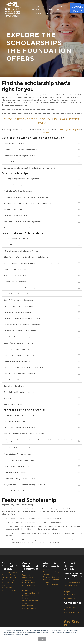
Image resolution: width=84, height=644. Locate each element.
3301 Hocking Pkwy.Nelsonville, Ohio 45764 (72, 585)
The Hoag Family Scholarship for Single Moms (42, 222)
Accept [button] (42, 639)
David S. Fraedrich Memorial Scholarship (42, 150)
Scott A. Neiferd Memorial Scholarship (42, 380)
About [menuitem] (50, 6)
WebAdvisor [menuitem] (27, 575)
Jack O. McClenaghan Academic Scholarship (42, 318)
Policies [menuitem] (25, 598)
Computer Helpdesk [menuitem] (31, 593)
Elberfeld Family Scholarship (42, 276)
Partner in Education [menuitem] (42, 13)
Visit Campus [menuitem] (7, 588)
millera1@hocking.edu (69, 130)
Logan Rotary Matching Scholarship (42, 343)
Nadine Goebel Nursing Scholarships (42, 355)
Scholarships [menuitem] (38, 6)
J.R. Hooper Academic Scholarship (42, 312)
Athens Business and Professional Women (42, 251)
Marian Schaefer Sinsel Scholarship (42, 191)
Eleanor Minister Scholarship (42, 282)
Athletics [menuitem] (47, 569)
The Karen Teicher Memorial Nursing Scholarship (42, 434)
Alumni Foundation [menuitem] (51, 580)
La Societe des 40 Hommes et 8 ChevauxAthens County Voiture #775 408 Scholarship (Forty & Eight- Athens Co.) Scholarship (42, 441)
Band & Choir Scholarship (42, 143)
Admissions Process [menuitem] (10, 582)
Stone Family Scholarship (42, 386)
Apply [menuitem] (4, 585)
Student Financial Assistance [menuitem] (45, 10)
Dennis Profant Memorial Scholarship (42, 415)
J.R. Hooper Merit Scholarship (42, 216)
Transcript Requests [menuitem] (51, 577)
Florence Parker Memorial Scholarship (42, 288)
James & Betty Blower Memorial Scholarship (42, 325)
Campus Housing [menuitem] (9, 577)
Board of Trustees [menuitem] (50, 585)
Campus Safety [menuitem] (8, 580)
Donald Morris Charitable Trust (42, 466)
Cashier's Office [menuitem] (29, 583)
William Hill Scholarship (42, 404)
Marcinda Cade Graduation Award (42, 454)
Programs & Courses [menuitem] (10, 572)
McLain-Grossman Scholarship (42, 349)
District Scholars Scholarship (42, 269)
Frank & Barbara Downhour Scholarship (42, 294)
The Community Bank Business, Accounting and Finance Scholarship (42, 263)
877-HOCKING (70, 594)
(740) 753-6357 (42, 133)
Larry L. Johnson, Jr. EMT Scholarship (42, 460)
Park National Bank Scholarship (42, 361)
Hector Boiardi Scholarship (42, 421)
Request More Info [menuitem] (9, 590)
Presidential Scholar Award (42, 162)
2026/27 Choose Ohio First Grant (42, 239)
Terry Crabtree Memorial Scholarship (42, 392)
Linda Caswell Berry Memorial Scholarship (42, 448)
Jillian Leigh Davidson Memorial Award (42, 428)
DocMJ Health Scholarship (42, 491)
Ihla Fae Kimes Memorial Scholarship (42, 306)
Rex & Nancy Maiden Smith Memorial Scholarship (42, 368)
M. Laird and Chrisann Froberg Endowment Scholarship (42, 197)
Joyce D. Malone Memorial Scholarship (42, 331)
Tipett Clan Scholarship (42, 209)
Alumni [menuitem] (60, 6)
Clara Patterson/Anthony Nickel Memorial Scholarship (42, 257)
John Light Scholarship (42, 185)
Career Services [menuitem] (29, 585)
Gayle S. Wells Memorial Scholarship (42, 300)
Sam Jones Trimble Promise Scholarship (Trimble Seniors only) (42, 168)
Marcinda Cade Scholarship (42, 472)
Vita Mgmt (42, 398)
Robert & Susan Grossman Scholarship (42, 374)
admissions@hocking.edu (73, 612)
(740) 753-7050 (70, 592)
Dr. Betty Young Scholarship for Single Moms (42, 179)
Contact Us (69, 599)
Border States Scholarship (42, 245)
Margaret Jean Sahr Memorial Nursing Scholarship (42, 228)
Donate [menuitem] (46, 582)
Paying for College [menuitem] (9, 575)
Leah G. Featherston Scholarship (42, 337)
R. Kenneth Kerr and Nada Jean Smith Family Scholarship (42, 203)
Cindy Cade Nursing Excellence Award (42, 479)
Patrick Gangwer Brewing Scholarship (42, 156)
